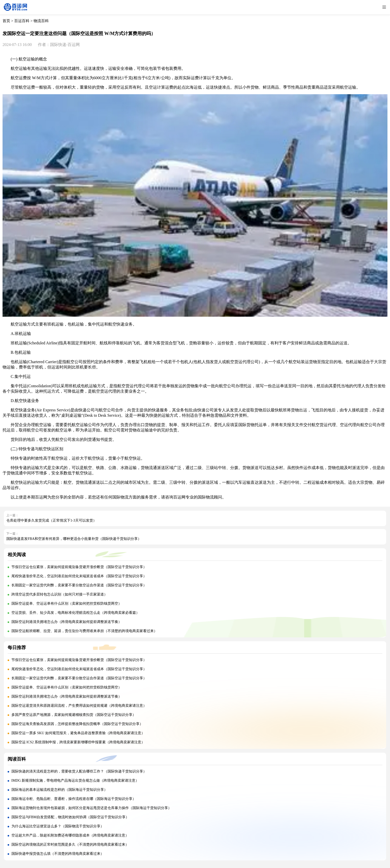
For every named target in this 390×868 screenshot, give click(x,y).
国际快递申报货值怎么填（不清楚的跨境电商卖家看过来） (58, 854)
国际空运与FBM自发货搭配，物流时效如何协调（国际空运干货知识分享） (70, 817)
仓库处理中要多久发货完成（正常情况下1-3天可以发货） (51, 520)
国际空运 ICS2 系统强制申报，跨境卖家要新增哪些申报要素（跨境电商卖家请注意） (78, 742)
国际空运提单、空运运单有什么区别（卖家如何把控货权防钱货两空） (67, 604)
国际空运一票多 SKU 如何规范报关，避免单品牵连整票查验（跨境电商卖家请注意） (78, 733)
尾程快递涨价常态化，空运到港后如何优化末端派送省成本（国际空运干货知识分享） (79, 576)
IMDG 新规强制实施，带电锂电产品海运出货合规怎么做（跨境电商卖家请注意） (75, 781)
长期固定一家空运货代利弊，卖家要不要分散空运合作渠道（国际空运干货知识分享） (79, 585)
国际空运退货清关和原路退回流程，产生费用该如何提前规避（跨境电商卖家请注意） (79, 706)
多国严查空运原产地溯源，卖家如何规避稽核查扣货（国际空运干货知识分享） (74, 715)
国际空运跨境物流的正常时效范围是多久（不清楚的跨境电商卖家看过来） (70, 845)
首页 (6, 21)
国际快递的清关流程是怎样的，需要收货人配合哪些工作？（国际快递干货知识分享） (79, 771)
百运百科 (22, 21)
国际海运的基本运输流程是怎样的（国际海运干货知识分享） (59, 790)
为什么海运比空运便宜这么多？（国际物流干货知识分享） (58, 826)
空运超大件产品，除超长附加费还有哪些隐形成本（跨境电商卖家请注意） (70, 835)
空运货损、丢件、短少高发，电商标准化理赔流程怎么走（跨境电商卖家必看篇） (75, 613)
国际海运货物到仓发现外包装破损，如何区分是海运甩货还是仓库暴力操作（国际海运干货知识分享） (91, 808)
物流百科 (41, 21)
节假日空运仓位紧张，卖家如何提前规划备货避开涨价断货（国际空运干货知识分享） (79, 567)
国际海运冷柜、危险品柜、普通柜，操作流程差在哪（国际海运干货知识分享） (74, 799)
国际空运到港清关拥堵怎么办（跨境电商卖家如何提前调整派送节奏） (67, 622)
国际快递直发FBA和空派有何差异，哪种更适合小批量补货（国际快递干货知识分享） (74, 539)
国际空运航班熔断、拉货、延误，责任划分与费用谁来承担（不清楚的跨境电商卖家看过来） (84, 631)
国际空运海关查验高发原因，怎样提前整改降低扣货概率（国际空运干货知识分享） (77, 724)
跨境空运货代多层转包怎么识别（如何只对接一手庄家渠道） (59, 594)
